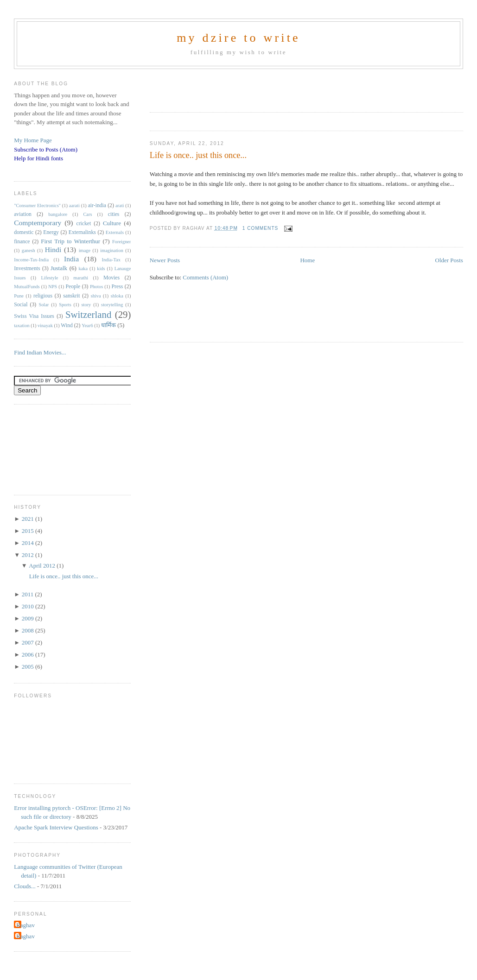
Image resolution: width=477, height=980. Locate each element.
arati (120, 205)
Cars (87, 214)
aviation (23, 214)
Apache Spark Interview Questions (56, 827)
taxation (22, 326)
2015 (29, 531)
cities (114, 214)
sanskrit (71, 296)
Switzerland (88, 314)
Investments (27, 269)
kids (101, 269)
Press (118, 287)
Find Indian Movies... (40, 352)
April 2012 (43, 566)
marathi (81, 278)
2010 (29, 606)
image (85, 250)
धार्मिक (108, 325)
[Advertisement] (258, 88)
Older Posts (449, 260)
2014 (29, 543)
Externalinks (82, 232)
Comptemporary (38, 223)
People (73, 287)
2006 (29, 654)
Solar (44, 305)
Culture (112, 223)
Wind (67, 326)
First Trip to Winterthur (70, 241)
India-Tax (111, 260)
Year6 (87, 326)
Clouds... (25, 886)
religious (43, 296)
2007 (29, 642)
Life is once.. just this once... (198, 155)
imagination (112, 250)
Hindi (53, 250)
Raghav (25, 925)
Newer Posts (165, 260)
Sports (65, 305)
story (86, 305)
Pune (19, 296)
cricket (84, 224)
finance (22, 242)
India (71, 259)
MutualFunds (27, 287)
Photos (96, 287)
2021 (29, 519)
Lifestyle (49, 278)
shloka (117, 296)
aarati (74, 205)
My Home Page (33, 140)
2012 (29, 555)
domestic (24, 232)
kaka (83, 269)
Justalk (59, 268)
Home (307, 260)
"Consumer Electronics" (37, 205)
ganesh (29, 250)
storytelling (112, 305)
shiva (96, 296)
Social (21, 305)
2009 (29, 618)
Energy (51, 232)
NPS (53, 287)
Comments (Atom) (205, 277)
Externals (115, 232)
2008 (29, 630)
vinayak (45, 326)
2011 (29, 594)
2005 (29, 667)
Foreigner (121, 242)
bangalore (58, 214)
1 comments (261, 228)
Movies (111, 278)
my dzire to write (238, 38)
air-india (97, 205)
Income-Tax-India (31, 260)
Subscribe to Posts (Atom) (46, 149)
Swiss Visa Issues (34, 316)
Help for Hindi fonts (38, 158)
